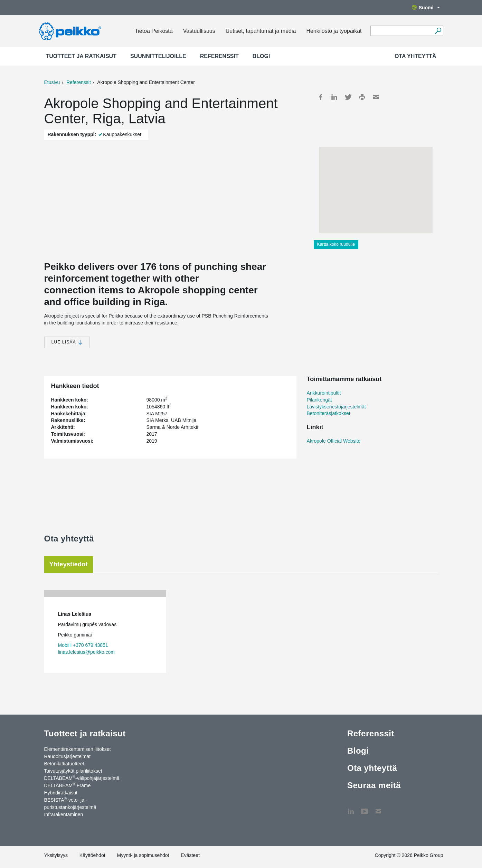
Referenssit (219, 56)
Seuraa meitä (374, 785)
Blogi (261, 56)
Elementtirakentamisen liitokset (78, 749)
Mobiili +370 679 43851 (83, 645)
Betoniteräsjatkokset (329, 413)
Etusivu (52, 82)
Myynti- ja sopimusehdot (143, 855)
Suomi (426, 8)
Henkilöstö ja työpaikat (334, 31)
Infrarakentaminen (64, 814)
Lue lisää (67, 342)
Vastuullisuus (199, 31)
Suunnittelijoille (158, 56)
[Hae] (438, 31)
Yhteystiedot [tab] (69, 564)
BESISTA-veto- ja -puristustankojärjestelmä (70, 803)
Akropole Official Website (334, 441)
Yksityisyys (56, 855)
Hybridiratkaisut (61, 793)
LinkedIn (334, 97)
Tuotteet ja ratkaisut (81, 56)
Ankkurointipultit (324, 393)
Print (362, 97)
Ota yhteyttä (415, 56)
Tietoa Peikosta (154, 31)
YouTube (365, 808)
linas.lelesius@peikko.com (86, 652)
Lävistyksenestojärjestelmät (336, 407)
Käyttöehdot (92, 855)
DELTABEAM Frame (68, 785)
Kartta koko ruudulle (336, 244)
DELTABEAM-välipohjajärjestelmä (82, 778)
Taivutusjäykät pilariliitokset (73, 771)
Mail (376, 97)
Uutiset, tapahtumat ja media (261, 31)
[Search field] (402, 31)
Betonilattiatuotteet (64, 764)
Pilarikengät (319, 400)
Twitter (348, 97)
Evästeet (190, 855)
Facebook (321, 97)
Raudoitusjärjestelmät (68, 756)
